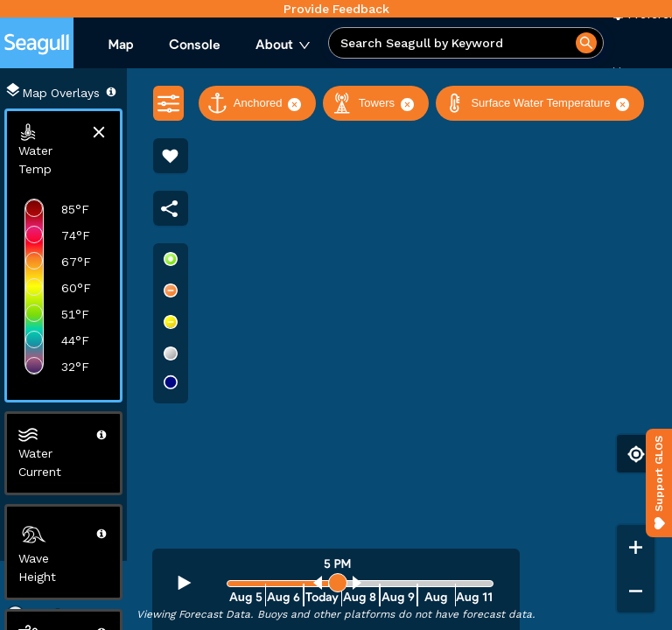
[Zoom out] (636, 591)
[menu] (210, 45)
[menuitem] (121, 45)
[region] (336, 349)
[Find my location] (636, 454)
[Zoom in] (636, 547)
